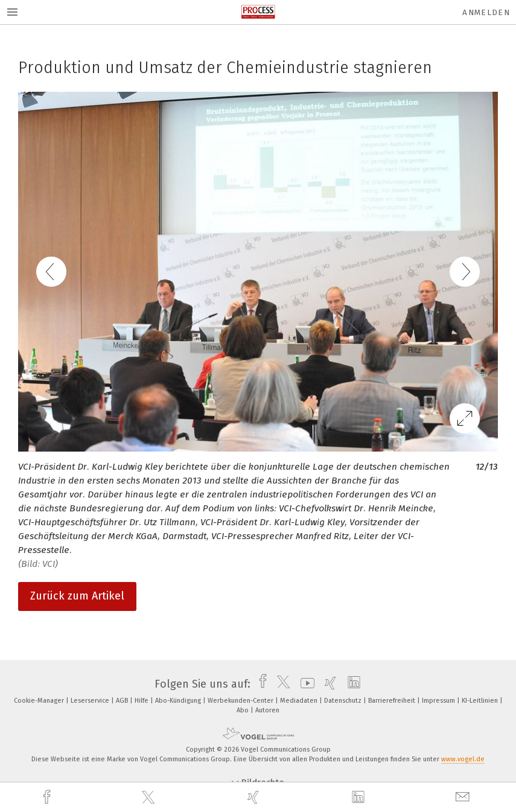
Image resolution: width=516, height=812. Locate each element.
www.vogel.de (463, 759)
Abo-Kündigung (179, 701)
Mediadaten (300, 701)
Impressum (439, 701)
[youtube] (304, 684)
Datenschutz (344, 701)
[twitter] (150, 798)
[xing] (255, 797)
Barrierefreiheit (393, 701)
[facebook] (48, 797)
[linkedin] (360, 798)
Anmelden (486, 12)
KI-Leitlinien (481, 701)
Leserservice (91, 701)
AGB (123, 701)
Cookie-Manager (40, 701)
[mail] (464, 797)
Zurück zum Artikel (77, 596)
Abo (244, 710)
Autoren (267, 710)
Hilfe (142, 701)
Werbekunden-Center (241, 701)
